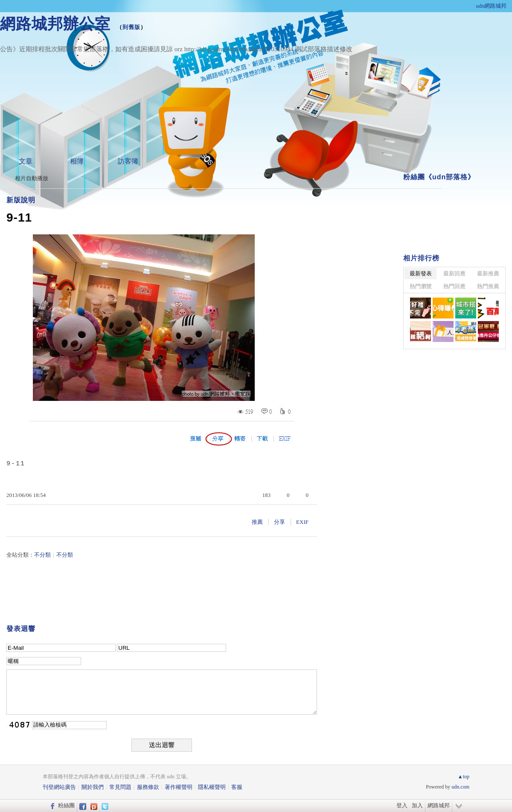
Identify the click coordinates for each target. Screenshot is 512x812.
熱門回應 (454, 286)
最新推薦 (488, 273)
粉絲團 (66, 805)
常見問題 (120, 787)
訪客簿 (128, 161)
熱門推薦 (488, 286)
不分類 (42, 555)
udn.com (460, 787)
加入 (417, 805)
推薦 (257, 522)
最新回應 (454, 273)
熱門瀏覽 (421, 286)
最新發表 (421, 273)
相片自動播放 (32, 178)
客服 (237, 787)
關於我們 (93, 787)
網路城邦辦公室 (55, 24)
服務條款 (148, 787)
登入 (402, 805)
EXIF (302, 522)
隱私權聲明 (212, 787)
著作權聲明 (179, 787)
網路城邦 (439, 805)
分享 (279, 522)
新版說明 (21, 200)
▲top (464, 777)
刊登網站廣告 (59, 787)
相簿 (77, 161)
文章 (26, 161)
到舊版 (131, 27)
